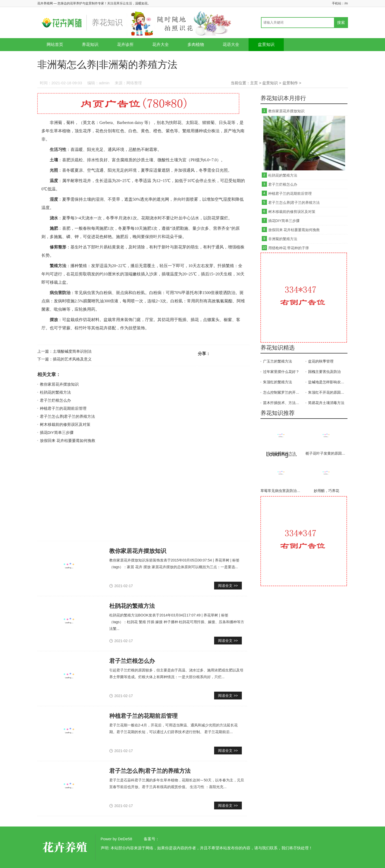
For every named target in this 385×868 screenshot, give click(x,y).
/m (346, 3)
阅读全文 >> (228, 586)
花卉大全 (161, 44)
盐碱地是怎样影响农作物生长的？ (328, 382)
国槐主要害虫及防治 (324, 372)
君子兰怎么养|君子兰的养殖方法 (68, 416)
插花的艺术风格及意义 (72, 359)
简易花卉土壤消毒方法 (326, 403)
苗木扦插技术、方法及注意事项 (283, 403)
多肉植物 (196, 44)
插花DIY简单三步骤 (57, 432)
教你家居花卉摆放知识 (59, 384)
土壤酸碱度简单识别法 (72, 351)
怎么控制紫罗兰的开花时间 (283, 392)
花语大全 (231, 44)
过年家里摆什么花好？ (281, 372)
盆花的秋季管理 (321, 361)
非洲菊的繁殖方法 (283, 239)
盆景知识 (266, 44)
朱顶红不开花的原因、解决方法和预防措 (328, 392)
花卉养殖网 (66, 847)
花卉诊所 (125, 44)
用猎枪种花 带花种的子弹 (289, 248)
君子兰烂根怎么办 (55, 400)
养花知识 (90, 44)
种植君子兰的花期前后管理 (63, 408)
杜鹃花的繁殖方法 (55, 392)
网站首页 (55, 44)
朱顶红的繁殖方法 (278, 382)
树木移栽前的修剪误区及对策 (65, 424)
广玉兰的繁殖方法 (278, 361)
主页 (254, 83)
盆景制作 (290, 83)
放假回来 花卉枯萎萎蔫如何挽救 (68, 440)
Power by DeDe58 (117, 839)
